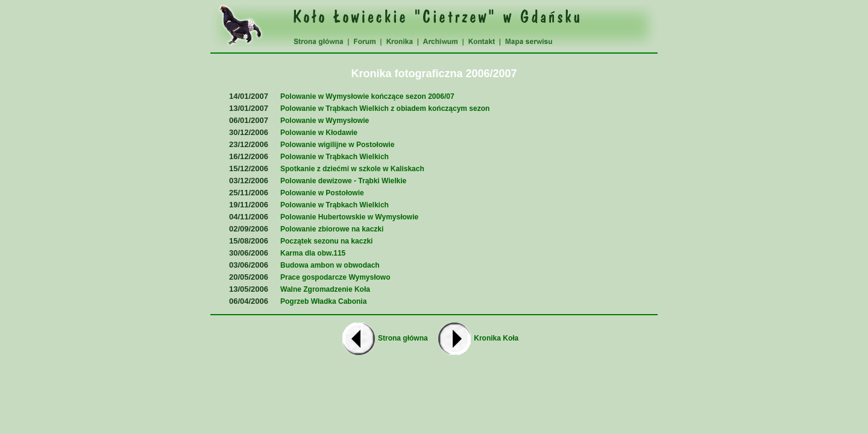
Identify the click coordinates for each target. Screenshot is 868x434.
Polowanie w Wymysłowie (325, 121)
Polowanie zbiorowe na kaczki (332, 229)
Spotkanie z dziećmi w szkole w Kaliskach (352, 169)
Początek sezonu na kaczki (326, 241)
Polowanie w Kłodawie (319, 133)
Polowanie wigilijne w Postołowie (337, 145)
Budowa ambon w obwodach (330, 265)
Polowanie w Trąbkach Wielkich (335, 157)
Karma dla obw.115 (313, 253)
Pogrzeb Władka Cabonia (323, 301)
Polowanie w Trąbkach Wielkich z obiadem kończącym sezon (385, 108)
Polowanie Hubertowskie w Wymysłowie (349, 217)
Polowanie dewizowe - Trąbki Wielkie (343, 181)
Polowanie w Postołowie (322, 193)
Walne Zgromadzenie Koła (325, 289)
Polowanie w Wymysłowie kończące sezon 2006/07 (367, 96)
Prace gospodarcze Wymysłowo (335, 277)
